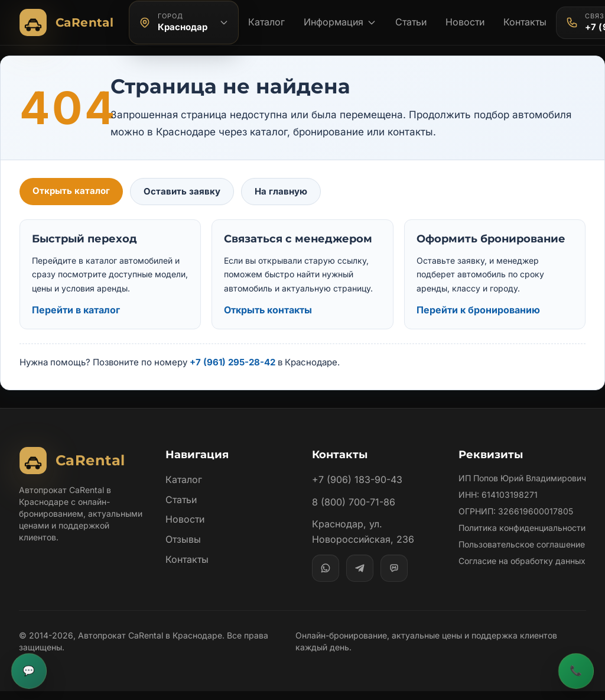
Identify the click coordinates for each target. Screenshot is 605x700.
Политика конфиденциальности (502, 545)
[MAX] (394, 568)
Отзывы (183, 539)
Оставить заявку (179, 191)
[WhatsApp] (326, 568)
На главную (277, 191)
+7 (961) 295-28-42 (233, 362)
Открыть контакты (269, 310)
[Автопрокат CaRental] (69, 22)
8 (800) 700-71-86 (353, 502)
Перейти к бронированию (478, 310)
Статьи (411, 22)
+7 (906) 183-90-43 (357, 479)
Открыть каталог (70, 191)
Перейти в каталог (76, 310)
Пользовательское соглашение (522, 568)
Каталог (266, 22)
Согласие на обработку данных (522, 584)
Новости (466, 22)
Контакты (526, 22)
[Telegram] (360, 568)
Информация (340, 22)
